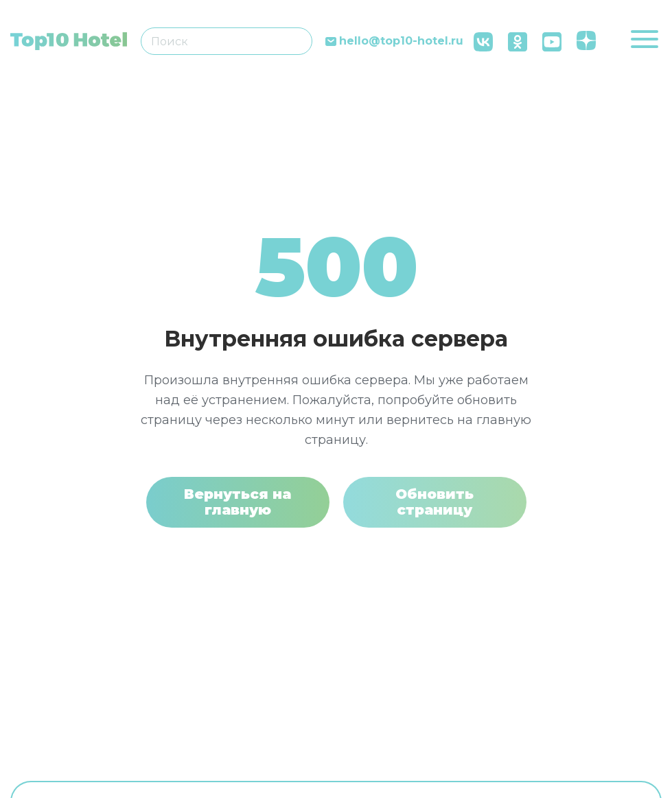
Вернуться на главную (237, 502)
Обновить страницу (435, 502)
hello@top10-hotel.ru (401, 41)
